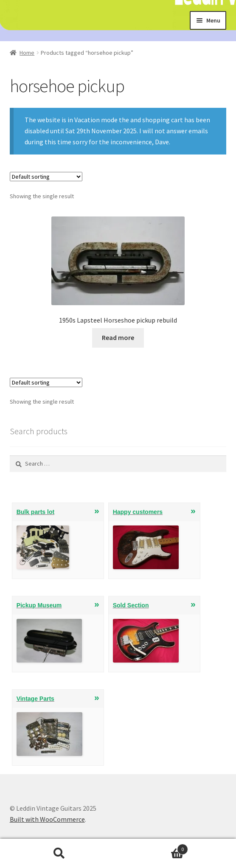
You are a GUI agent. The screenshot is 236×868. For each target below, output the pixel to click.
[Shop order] (46, 177)
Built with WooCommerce (47, 819)
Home (27, 53)
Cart (153, 847)
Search (59, 854)
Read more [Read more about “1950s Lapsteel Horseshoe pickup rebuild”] (118, 337)
